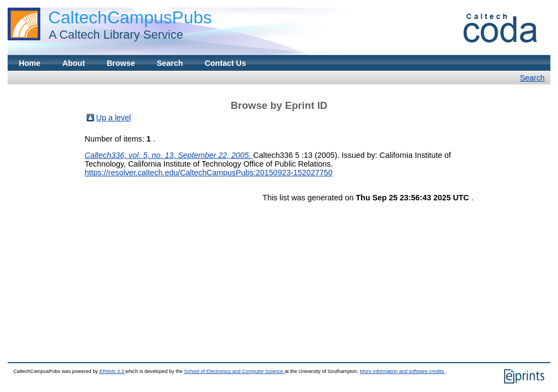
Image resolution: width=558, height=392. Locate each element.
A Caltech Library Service (113, 35)
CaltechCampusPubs (130, 17)
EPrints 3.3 (112, 371)
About (73, 63)
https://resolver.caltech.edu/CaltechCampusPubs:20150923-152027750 (209, 173)
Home (29, 63)
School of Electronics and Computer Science (234, 371)
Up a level (114, 118)
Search (170, 63)
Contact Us (225, 63)
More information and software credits (403, 371)
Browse (121, 63)
